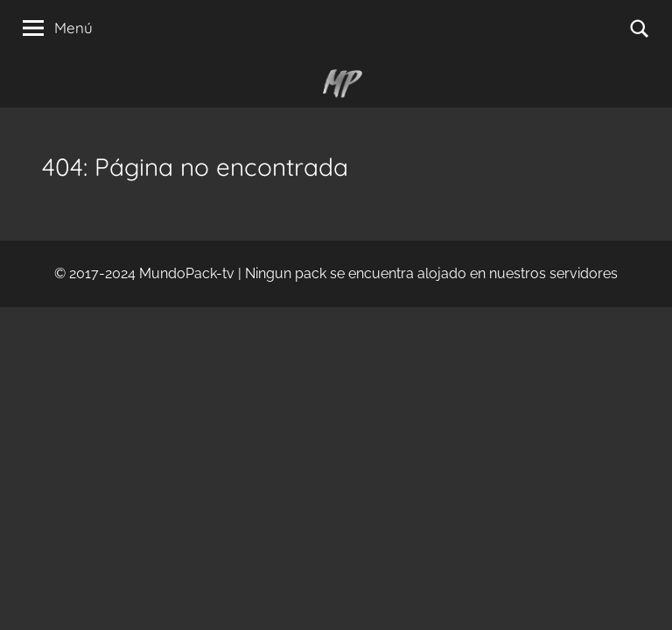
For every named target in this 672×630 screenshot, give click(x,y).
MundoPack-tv (187, 273)
